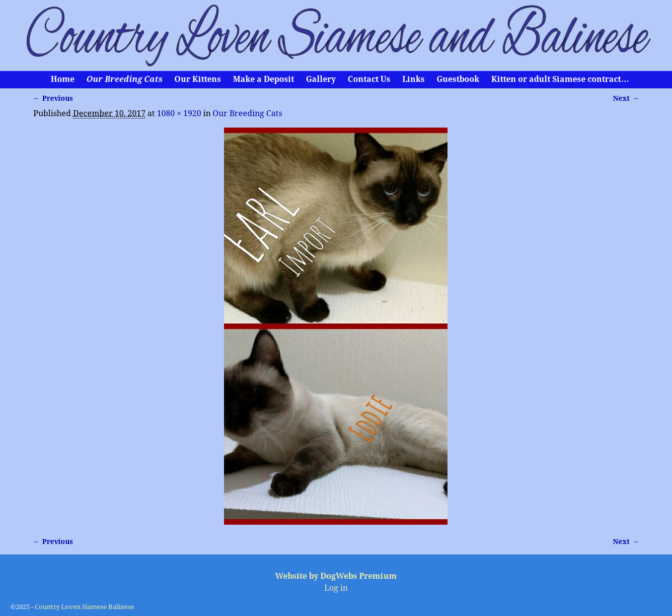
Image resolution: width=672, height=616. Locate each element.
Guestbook (458, 79)
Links (413, 79)
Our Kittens (198, 79)
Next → (626, 98)
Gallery (321, 79)
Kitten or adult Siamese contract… (560, 79)
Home (63, 79)
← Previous (53, 98)
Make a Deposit (263, 79)
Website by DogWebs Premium (336, 576)
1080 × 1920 (179, 113)
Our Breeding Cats (124, 79)
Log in (336, 588)
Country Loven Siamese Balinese (84, 607)
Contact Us (369, 79)
